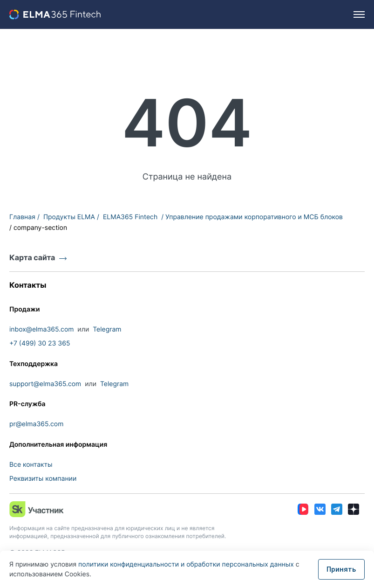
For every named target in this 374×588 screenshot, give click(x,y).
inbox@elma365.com (41, 329)
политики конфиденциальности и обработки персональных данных (187, 564)
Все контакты (31, 465)
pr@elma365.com (36, 424)
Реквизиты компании (43, 479)
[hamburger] (359, 14)
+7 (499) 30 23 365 (40, 343)
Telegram (107, 329)
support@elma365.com (45, 384)
